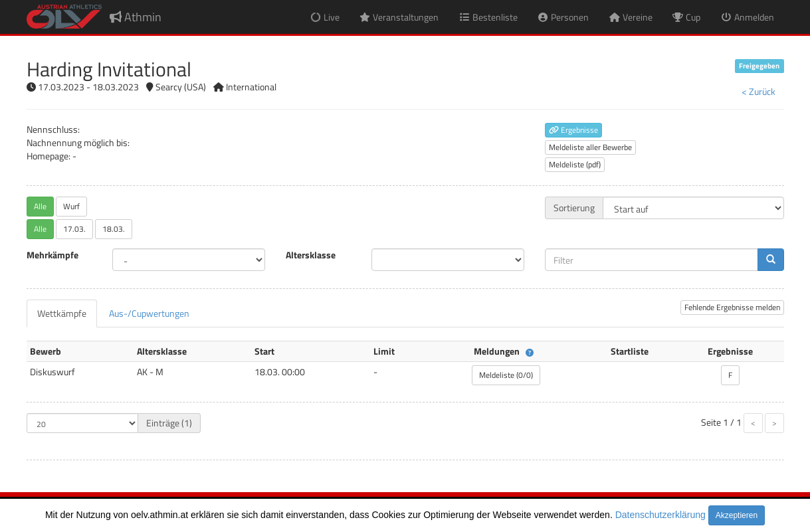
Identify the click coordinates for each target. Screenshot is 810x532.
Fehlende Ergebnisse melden (732, 307)
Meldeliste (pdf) (575, 164)
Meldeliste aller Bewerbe (590, 147)
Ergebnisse (573, 130)
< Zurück (759, 91)
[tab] (62, 313)
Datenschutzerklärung (660, 515)
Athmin (136, 17)
